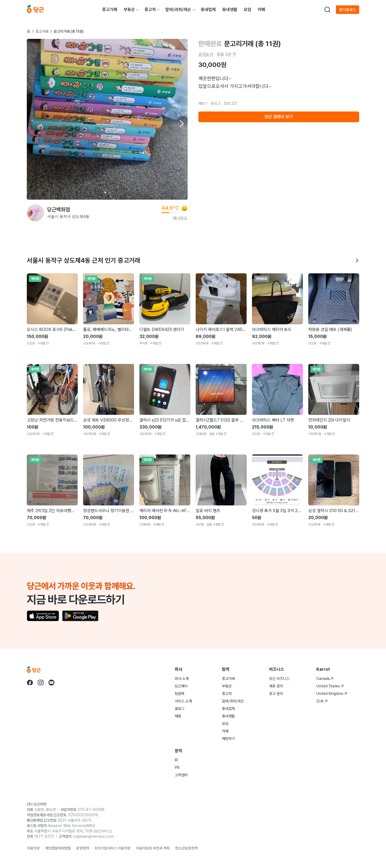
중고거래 (110, 10)
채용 (178, 716)
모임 (247, 10)
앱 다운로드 (348, 10)
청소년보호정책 (186, 848)
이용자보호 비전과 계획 (153, 848)
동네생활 (230, 10)
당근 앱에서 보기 (279, 117)
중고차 (150, 10)
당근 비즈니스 (279, 679)
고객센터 (181, 775)
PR (177, 768)
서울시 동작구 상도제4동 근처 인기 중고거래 (193, 260)
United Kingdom (332, 694)
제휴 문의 (276, 686)
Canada (325, 679)
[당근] (35, 10)
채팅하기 (228, 739)
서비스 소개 (183, 701)
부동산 (129, 10)
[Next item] (181, 124)
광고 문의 (276, 694)
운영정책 (83, 848)
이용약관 (33, 848)
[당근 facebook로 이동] (30, 683)
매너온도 (180, 218)
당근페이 (181, 686)
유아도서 (206, 54)
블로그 (180, 709)
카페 (261, 10)
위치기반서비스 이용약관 (112, 848)
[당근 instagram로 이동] (41, 683)
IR (176, 760)
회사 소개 (182, 679)
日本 (322, 701)
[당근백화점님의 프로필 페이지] (35, 213)
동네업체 (208, 10)
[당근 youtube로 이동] (51, 683)
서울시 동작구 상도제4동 (68, 217)
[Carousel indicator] (105, 192)
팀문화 (180, 694)
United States (330, 686)
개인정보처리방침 (58, 848)
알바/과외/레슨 (178, 10)
